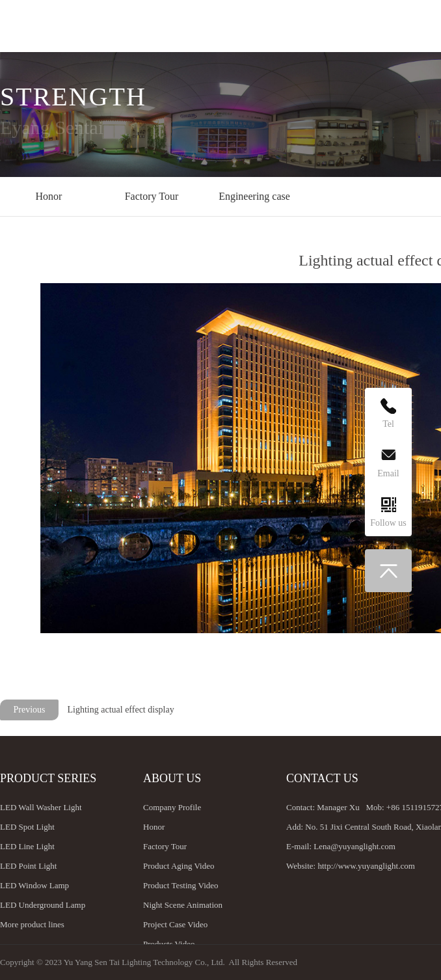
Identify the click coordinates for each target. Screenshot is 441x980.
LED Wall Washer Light (41, 807)
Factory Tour (152, 196)
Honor (49, 196)
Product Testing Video (181, 885)
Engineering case (254, 196)
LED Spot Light (27, 827)
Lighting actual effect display (121, 710)
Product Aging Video (179, 866)
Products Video (169, 944)
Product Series (48, 778)
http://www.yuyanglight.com (366, 866)
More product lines (32, 924)
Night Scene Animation (183, 905)
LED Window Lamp (34, 885)
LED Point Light (28, 866)
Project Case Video (175, 924)
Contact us (322, 778)
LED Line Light (27, 846)
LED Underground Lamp (43, 905)
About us (172, 778)
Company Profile (172, 807)
